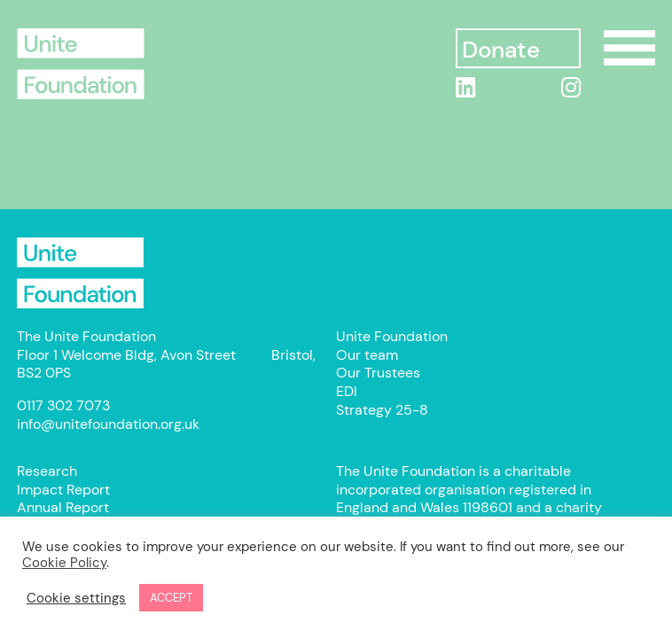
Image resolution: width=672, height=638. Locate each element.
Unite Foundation (81, 273)
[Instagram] (571, 88)
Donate (500, 50)
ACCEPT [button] (171, 598)
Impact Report (63, 490)
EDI (347, 391)
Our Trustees (378, 373)
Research (47, 471)
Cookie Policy (64, 563)
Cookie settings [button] (76, 598)
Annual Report (63, 507)
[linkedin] (465, 88)
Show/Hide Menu (629, 48)
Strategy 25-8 (382, 410)
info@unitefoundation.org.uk (108, 424)
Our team (367, 355)
